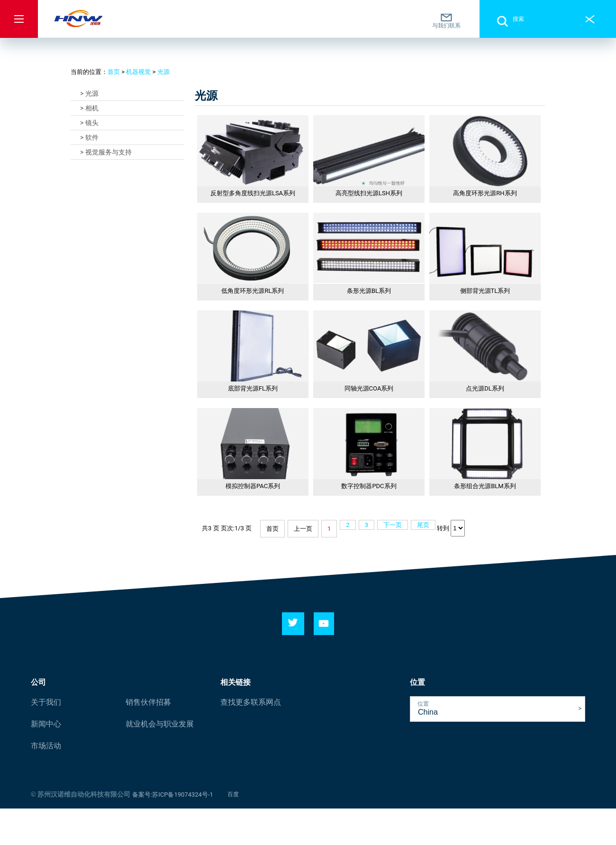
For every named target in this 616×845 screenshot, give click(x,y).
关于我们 (46, 702)
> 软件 (89, 137)
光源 (163, 72)
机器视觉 (138, 72)
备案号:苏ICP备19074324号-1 (173, 795)
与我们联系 (446, 21)
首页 (114, 72)
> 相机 (89, 108)
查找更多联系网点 (251, 702)
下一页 (393, 525)
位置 (423, 704)
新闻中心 (46, 724)
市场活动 (46, 746)
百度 (233, 794)
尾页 (423, 525)
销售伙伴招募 (148, 702)
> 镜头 (89, 123)
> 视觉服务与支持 (106, 152)
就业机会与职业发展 (160, 724)
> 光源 (89, 93)
